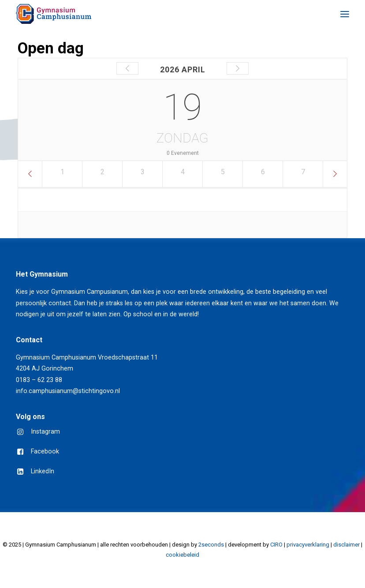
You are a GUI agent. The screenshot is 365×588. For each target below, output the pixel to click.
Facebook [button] (45, 451)
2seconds (211, 545)
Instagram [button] (45, 432)
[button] (345, 14)
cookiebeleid (182, 555)
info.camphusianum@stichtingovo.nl (68, 391)
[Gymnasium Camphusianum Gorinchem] (54, 14)
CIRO (276, 545)
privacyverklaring (308, 545)
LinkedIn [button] (43, 471)
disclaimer (346, 545)
